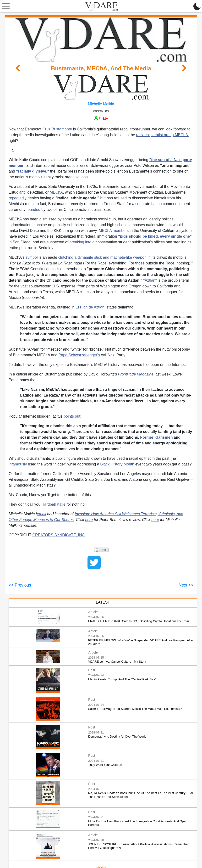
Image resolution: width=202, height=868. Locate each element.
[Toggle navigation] (5, 6)
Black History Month (117, 464)
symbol (32, 257)
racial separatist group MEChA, (162, 135)
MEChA (56, 192)
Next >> (186, 585)
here (89, 520)
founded (33, 210)
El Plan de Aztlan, (90, 307)
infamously (18, 464)
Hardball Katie (53, 504)
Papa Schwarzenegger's (79, 355)
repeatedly (18, 198)
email (41, 514)
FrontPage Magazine (136, 374)
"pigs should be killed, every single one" (155, 236)
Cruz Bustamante (57, 129)
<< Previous (20, 585)
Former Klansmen (156, 437)
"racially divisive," (33, 171)
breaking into (81, 242)
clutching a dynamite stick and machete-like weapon (103, 257)
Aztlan (150, 280)
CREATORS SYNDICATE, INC (58, 535)
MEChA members (114, 231)
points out (72, 416)
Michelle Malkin (101, 104)
